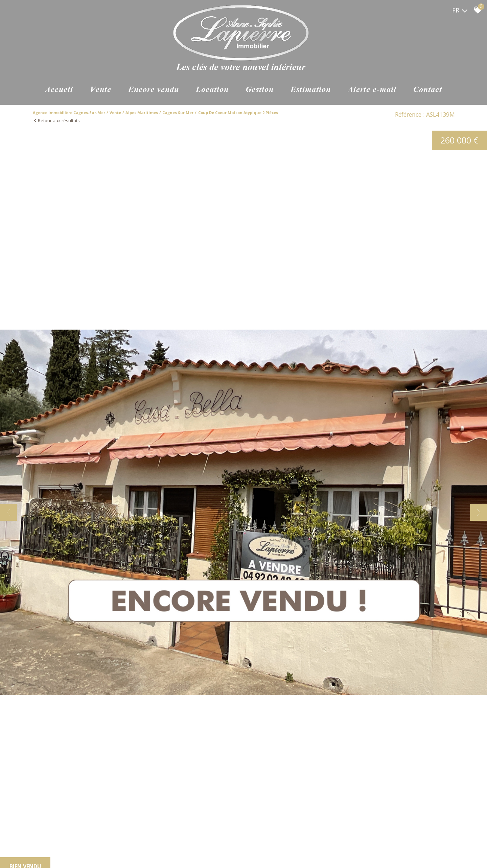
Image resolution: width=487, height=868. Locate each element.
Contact (428, 90)
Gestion (260, 90)
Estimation (311, 90)
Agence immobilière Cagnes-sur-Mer (69, 113)
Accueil (59, 90)
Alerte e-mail (372, 90)
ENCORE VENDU (154, 90)
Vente (101, 90)
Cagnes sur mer (178, 113)
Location (212, 90)
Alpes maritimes (142, 113)
